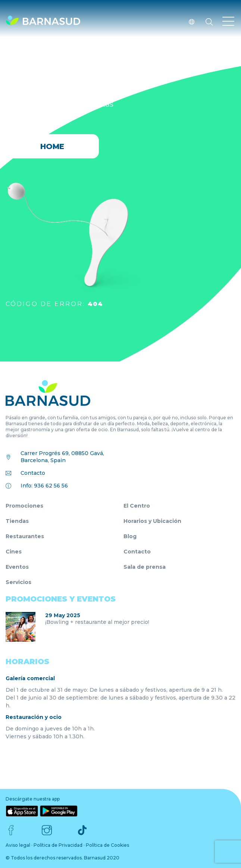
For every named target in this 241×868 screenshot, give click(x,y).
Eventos (17, 567)
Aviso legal (18, 845)
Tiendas (17, 521)
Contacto (33, 473)
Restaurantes (25, 536)
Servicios (18, 582)
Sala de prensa (145, 567)
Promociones (24, 506)
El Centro (137, 506)
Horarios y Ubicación (152, 521)
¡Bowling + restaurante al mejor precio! (97, 622)
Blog (130, 536)
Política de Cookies (107, 845)
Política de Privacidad (58, 845)
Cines (14, 552)
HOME (52, 146)
